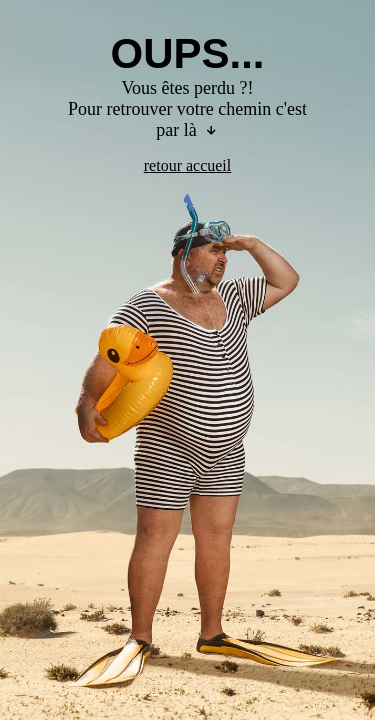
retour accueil (188, 165)
